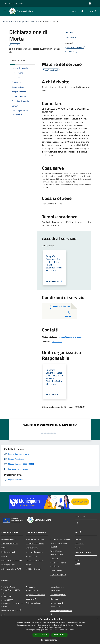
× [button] (97, 618)
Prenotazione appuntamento (32, 589)
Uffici (3, 548)
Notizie (78, 539)
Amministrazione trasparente (57, 589)
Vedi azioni (72, 37)
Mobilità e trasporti (34, 569)
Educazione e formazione (60, 539)
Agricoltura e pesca (58, 575)
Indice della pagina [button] (19, 60)
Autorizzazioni (56, 570)
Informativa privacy (58, 595)
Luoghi (78, 559)
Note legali (55, 599)
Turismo (29, 565)
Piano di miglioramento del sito (61, 612)
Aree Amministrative (10, 544)
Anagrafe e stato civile (28, 21)
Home (5, 21)
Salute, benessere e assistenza (58, 564)
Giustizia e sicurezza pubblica (59, 545)
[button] (50, 640)
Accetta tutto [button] (41, 635)
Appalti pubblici (32, 556)
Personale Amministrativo (12, 560)
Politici (4, 556)
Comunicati (80, 544)
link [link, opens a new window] (73, 630)
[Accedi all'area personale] (90, 3)
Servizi (14, 21)
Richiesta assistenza (34, 603)
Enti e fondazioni (8, 552)
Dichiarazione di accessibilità (57, 605)
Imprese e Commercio (35, 552)
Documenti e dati (8, 565)
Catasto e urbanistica (34, 560)
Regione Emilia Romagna (13, 3)
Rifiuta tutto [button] (59, 635)
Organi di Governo (9, 539)
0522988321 (57, 342)
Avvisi (77, 548)
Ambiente (54, 558)
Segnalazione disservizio (36, 595)
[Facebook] (81, 11)
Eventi (78, 564)
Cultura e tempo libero (35, 544)
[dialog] (50, 630)
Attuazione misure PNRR (11, 569)
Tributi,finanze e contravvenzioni (57, 553)
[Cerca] (95, 11)
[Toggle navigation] (5, 11)
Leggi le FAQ (31, 599)
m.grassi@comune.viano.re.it (70, 337)
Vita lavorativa (32, 548)
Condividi (71, 33)
